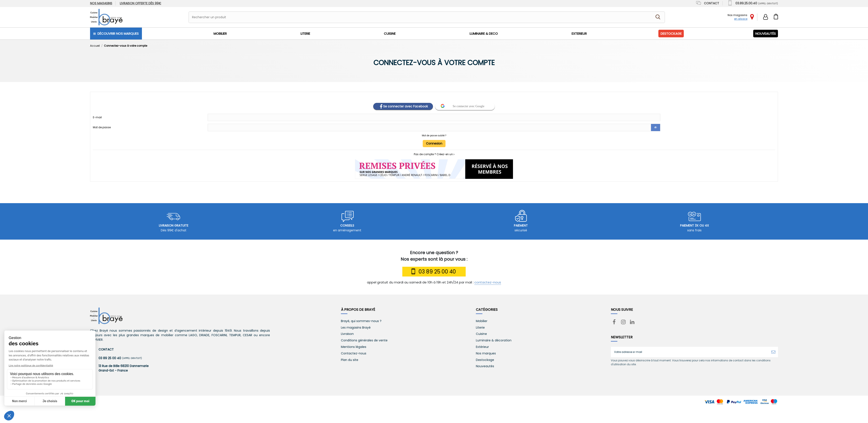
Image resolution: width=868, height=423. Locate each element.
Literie (480, 328)
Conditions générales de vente (364, 340)
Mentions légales (354, 347)
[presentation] (647, 377)
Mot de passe (102, 127)
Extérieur (482, 347)
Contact (707, 3)
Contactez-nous (354, 353)
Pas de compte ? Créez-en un (434, 154)
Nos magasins (101, 3)
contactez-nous (488, 282)
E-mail (97, 117)
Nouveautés (485, 366)
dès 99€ (141, 3)
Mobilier (482, 321)
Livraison (347, 334)
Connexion (434, 143)
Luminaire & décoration (494, 340)
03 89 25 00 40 (433, 272)
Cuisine (481, 334)
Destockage (485, 360)
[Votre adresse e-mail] (690, 352)
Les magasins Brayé (356, 328)
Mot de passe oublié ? (434, 136)
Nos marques (486, 353)
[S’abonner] (773, 352)
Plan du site (350, 360)
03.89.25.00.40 (752, 3)
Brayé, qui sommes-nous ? (361, 321)
